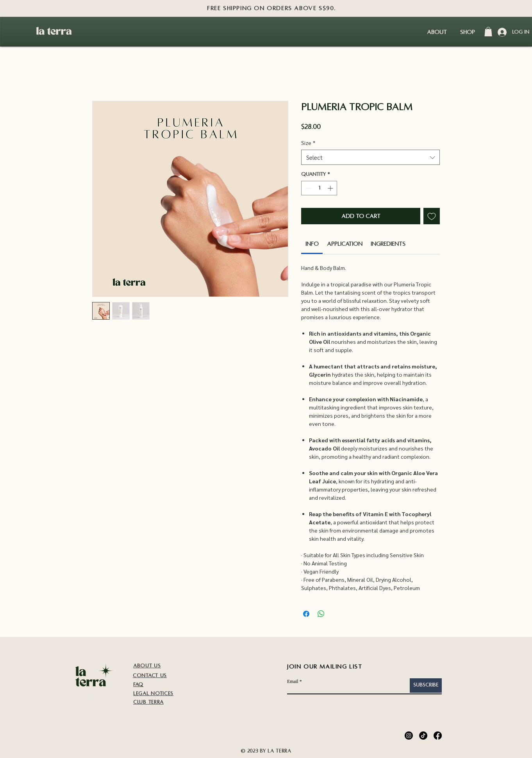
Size (308, 143)
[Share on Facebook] (306, 614)
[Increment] (331, 188)
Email (293, 681)
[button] (488, 32)
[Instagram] (409, 736)
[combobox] (370, 157)
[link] (312, 244)
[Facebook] (438, 736)
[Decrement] (307, 188)
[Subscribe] (426, 686)
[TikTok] (423, 736)
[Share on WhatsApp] (321, 614)
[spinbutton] (319, 188)
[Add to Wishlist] (432, 216)
